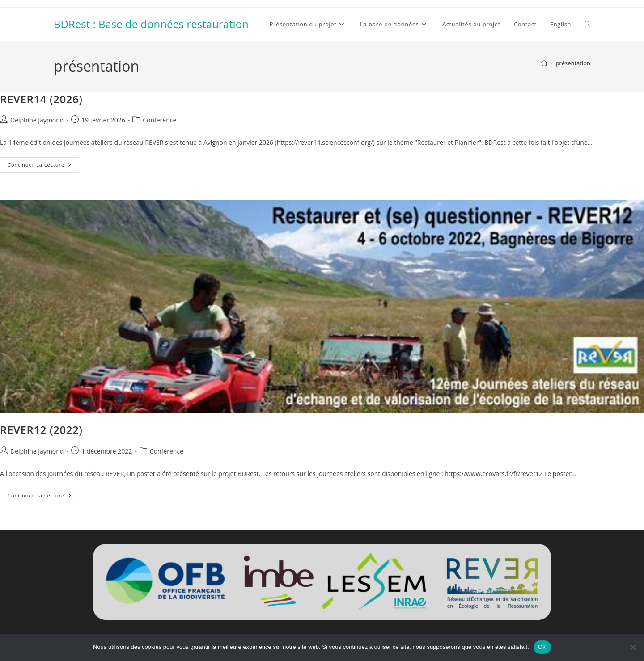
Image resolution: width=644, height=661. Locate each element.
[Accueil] (544, 63)
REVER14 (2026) (41, 99)
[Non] (633, 647)
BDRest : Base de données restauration (151, 24)
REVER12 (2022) (41, 430)
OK (542, 647)
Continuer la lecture (43, 166)
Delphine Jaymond (37, 120)
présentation (573, 63)
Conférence (159, 120)
